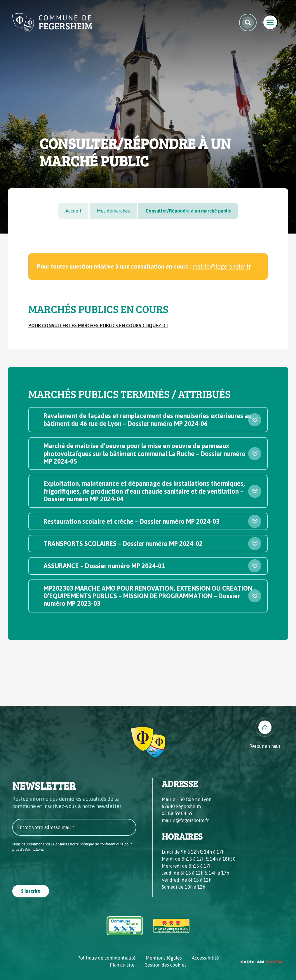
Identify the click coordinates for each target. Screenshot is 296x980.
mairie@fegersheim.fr (222, 266)
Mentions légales (164, 958)
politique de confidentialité (102, 844)
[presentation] (57, 866)
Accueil (73, 211)
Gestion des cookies (166, 965)
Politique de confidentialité (107, 958)
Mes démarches (113, 211)
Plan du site (122, 965)
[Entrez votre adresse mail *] (74, 827)
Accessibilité (205, 958)
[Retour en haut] (265, 734)
